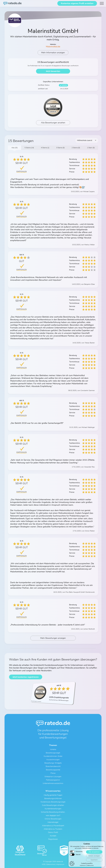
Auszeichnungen (53, 760)
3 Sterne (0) (60, 148)
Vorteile (53, 749)
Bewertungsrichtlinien (53, 798)
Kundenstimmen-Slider (53, 756)
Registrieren (53, 839)
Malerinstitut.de (53, 47)
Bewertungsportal (53, 770)
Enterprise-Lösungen (53, 777)
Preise (53, 773)
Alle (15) (14, 148)
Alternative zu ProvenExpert (53, 826)
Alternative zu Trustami (53, 829)
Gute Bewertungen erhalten (53, 805)
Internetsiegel (53, 822)
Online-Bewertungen (53, 819)
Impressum (60, 864)
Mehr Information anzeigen (53, 53)
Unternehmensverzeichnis (53, 783)
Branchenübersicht (53, 766)
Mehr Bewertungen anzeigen (53, 638)
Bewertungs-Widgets (53, 763)
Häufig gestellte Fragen (53, 795)
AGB (43, 864)
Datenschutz (51, 864)
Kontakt (53, 836)
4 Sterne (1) (45, 148)
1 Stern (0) (91, 148)
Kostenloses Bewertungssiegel (53, 802)
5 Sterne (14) (29, 148)
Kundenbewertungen (53, 809)
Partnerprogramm (53, 780)
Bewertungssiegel (53, 753)
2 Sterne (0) (76, 148)
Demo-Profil (53, 832)
